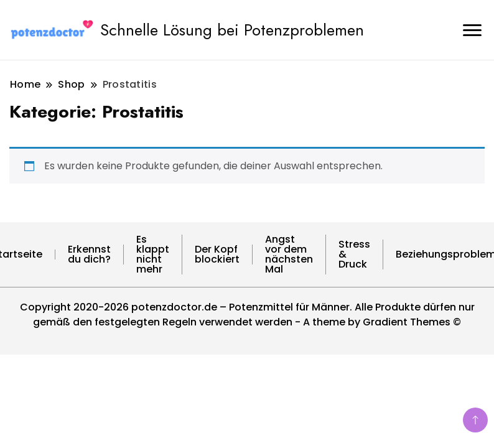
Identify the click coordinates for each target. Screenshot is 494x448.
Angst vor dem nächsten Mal (289, 254)
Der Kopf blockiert (217, 254)
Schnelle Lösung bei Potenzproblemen (232, 30)
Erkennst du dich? (89, 254)
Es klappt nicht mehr (153, 254)
